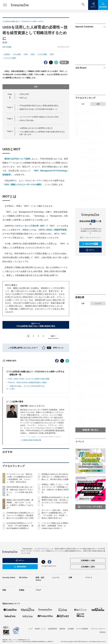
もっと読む (11, 433)
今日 (83, 104)
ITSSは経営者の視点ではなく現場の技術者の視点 (39, 106)
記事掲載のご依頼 (88, 605)
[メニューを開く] (5, 5)
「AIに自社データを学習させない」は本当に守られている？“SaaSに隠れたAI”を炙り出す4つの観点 (90, 397)
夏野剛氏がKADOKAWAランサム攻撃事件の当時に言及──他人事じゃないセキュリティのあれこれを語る (92, 178)
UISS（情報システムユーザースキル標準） (24, 185)
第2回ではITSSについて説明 (17, 159)
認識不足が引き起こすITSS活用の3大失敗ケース (39, 109)
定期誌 (22, 635)
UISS (33, 54)
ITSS (26, 54)
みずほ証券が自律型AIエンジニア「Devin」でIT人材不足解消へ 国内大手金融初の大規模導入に (20, 570)
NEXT (54, 336)
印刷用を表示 (9, 405)
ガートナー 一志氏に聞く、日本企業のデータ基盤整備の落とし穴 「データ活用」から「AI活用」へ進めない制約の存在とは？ (90, 409)
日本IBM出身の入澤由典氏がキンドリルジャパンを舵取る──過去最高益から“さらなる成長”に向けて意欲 (20, 560)
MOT (52, 54)
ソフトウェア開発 (10, 58)
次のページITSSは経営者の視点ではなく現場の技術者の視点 (36, 325)
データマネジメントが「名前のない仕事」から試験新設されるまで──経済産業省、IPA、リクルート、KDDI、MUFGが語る (90, 362)
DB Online (23, 622)
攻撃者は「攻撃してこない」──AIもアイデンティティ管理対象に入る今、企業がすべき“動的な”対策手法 (92, 169)
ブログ (38, 635)
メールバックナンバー (90, 238)
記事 (83, 304)
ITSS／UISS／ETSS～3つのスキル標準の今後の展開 (29, 423)
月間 (98, 104)
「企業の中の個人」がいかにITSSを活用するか (27, 431)
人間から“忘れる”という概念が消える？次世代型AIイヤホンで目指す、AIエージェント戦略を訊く (90, 385)
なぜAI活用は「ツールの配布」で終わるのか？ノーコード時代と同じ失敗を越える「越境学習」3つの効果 (90, 373)
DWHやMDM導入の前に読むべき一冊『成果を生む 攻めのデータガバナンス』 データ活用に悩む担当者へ (92, 123)
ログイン (90, 250)
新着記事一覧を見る (90, 430)
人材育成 (7, 54)
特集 (4, 635)
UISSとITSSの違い (27, 120)
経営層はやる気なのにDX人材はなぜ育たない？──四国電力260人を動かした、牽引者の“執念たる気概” (55, 521)
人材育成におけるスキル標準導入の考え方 (36, 128)
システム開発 (42, 54)
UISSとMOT (24, 94)
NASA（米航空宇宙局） (57, 230)
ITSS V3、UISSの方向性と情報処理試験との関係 (27, 427)
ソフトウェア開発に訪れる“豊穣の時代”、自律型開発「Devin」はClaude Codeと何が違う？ (55, 570)
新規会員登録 (90, 244)
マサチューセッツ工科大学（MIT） (31, 226)
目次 (50, 87)
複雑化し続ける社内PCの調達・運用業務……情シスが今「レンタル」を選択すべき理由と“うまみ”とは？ (92, 132)
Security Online (9, 622)
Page (10, 107)
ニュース (98, 304)
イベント (89, 622)
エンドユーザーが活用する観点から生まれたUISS (39, 117)
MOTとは (23, 98)
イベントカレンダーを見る (90, 507)
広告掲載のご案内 (88, 611)
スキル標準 (17, 54)
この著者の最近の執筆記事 (31, 485)
